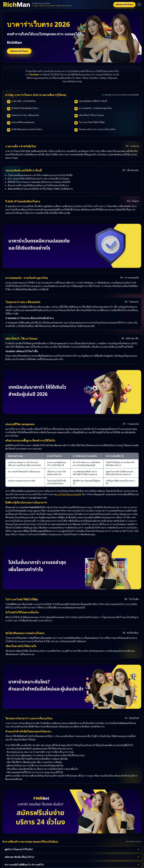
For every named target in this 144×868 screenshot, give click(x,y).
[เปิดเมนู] (139, 5)
